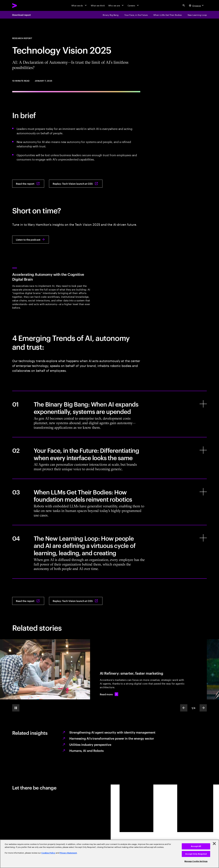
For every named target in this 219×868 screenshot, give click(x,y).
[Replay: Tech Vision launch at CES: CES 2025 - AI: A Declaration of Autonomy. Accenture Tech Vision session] (76, 184)
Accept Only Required (196, 854)
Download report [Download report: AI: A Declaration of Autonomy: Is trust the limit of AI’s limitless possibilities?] (22, 15)
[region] (109, 854)
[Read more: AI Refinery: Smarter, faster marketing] (109, 694)
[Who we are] (116, 5)
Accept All (196, 846)
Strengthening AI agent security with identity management (112, 732)
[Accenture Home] (21, 6)
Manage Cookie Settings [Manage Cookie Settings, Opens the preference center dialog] (196, 861)
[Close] (214, 844)
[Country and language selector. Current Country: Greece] (197, 5)
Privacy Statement (68, 853)
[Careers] (133, 5)
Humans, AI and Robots (86, 750)
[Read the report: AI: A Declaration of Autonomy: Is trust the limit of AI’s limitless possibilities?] (28, 184)
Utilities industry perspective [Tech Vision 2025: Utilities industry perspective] (90, 744)
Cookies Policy (48, 853)
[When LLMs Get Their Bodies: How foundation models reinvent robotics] (110, 502)
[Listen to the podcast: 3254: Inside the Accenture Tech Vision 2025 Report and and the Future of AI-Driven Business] (31, 240)
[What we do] (79, 5)
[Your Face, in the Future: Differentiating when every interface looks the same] (110, 458)
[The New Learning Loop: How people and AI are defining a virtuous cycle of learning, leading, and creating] (110, 552)
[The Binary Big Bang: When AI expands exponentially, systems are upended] (110, 414)
